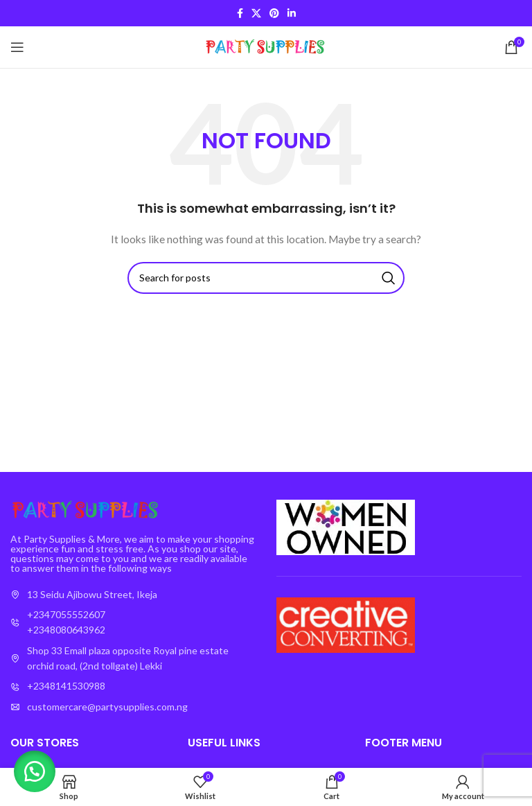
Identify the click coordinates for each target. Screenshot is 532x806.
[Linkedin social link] (292, 13)
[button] (35, 771)
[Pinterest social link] (274, 13)
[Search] (266, 278)
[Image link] (87, 508)
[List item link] (133, 623)
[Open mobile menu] (17, 47)
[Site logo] (266, 46)
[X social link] (256, 13)
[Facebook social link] (240, 13)
